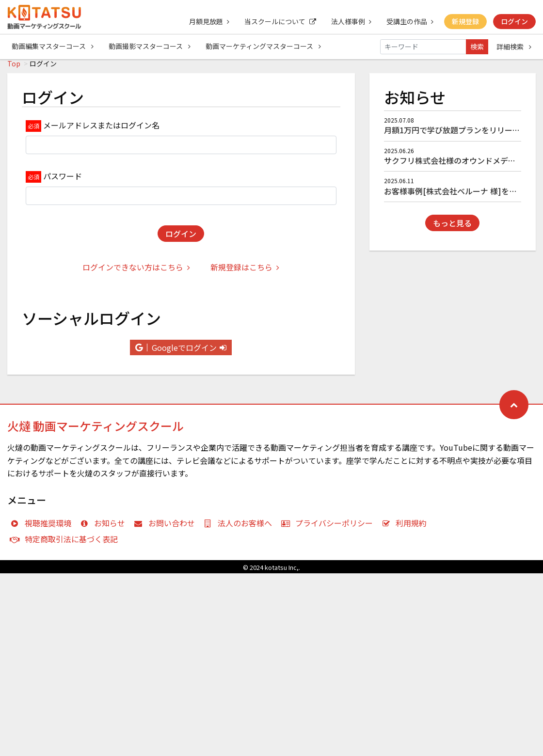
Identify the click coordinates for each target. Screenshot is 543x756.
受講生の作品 (409, 21)
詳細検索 (514, 47)
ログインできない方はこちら (136, 272)
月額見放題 (207, 21)
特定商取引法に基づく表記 (66, 544)
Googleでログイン (181, 353)
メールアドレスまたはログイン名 (101, 130)
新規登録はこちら (245, 272)
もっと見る (452, 228)
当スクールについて (278, 21)
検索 (477, 47)
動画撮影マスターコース (150, 47)
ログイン (514, 21)
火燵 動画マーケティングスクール (96, 431)
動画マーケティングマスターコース (264, 47)
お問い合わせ (167, 528)
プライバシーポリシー (329, 528)
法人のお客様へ (240, 528)
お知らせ (105, 528)
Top (14, 69)
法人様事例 (350, 21)
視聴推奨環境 (43, 528)
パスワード (63, 181)
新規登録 (465, 21)
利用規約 (407, 528)
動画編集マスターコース (53, 47)
